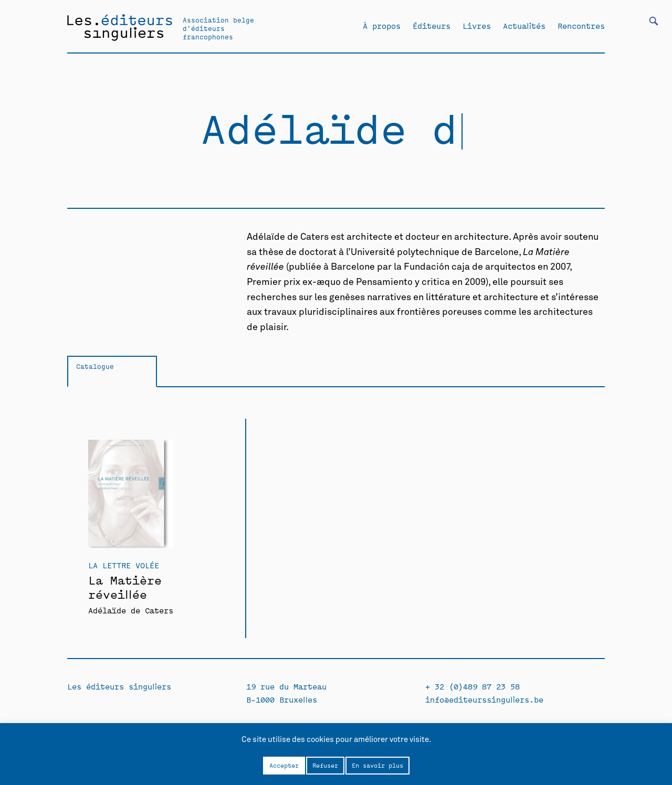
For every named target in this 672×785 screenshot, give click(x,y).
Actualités (524, 26)
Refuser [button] (325, 765)
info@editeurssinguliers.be (484, 699)
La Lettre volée (124, 565)
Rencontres (581, 26)
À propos (382, 26)
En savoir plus (377, 765)
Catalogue (95, 366)
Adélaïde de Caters (131, 610)
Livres (477, 26)
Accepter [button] (284, 765)
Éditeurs (432, 26)
